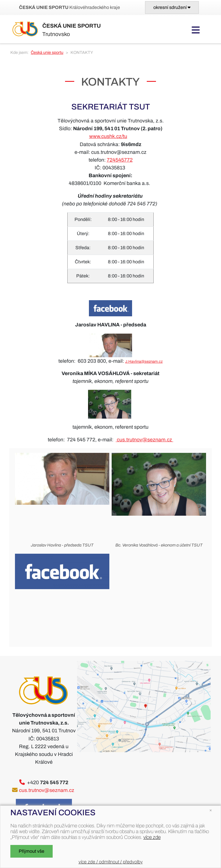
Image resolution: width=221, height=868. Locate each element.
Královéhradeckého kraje (69, 7)
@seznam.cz (152, 362)
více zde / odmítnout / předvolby (111, 862)
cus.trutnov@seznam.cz (144, 440)
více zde (152, 837)
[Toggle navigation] (172, 7)
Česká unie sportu (47, 52)
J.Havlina (133, 362)
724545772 (120, 160)
